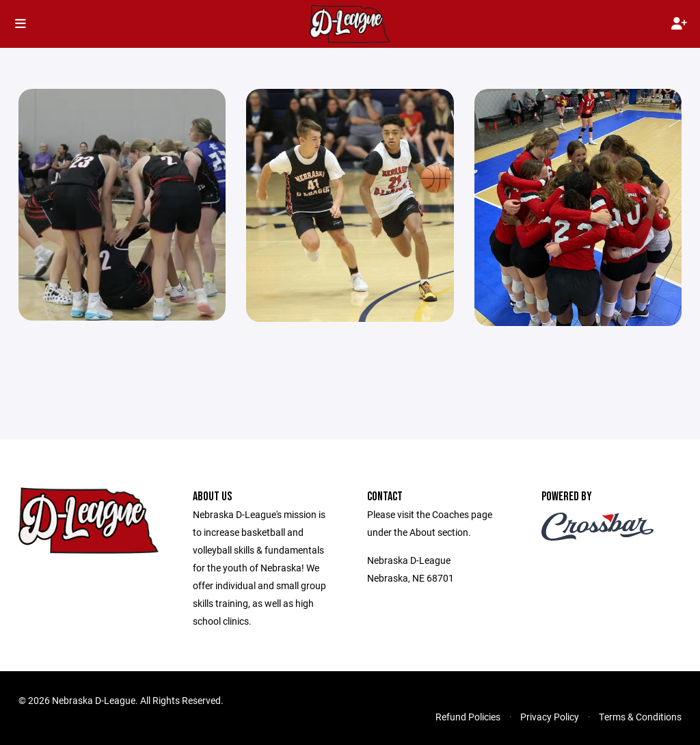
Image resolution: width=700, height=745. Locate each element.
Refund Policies (468, 717)
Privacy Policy (550, 717)
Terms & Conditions (640, 717)
